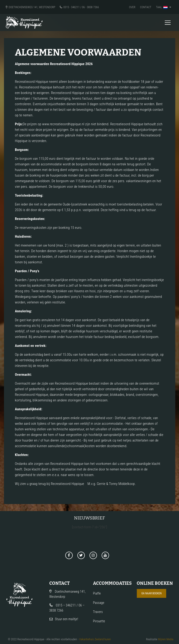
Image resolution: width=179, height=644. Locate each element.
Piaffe (97, 593)
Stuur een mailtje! (67, 619)
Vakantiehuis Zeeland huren (95, 639)
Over (132, 7)
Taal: (164, 7)
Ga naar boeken (152, 593)
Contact (146, 7)
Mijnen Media (166, 639)
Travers (98, 612)
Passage (99, 603)
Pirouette (99, 621)
